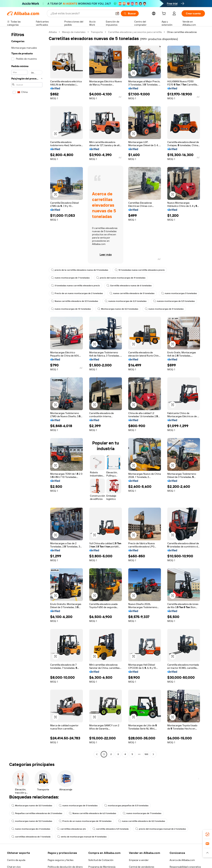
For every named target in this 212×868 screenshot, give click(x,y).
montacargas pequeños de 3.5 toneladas (126, 806)
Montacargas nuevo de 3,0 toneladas (118, 309)
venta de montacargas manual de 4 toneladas (82, 837)
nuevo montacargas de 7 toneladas (70, 278)
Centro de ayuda (16, 860)
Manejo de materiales (74, 32)
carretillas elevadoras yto (71, 829)
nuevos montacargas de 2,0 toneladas (126, 301)
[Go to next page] (153, 754)
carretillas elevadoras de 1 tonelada (31, 837)
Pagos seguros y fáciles (61, 860)
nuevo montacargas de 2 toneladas (31, 829)
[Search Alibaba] (81, 13)
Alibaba (53, 32)
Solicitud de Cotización (101, 860)
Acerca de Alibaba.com (182, 860)
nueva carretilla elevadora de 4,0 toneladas (142, 821)
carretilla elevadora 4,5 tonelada (111, 829)
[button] (117, 13)
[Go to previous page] (97, 754)
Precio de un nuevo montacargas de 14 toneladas (85, 821)
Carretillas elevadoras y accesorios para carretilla (135, 32)
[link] (207, 834)
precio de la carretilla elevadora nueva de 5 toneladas (80, 270)
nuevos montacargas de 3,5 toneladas (174, 301)
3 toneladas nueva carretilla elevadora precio (75, 286)
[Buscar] (130, 13)
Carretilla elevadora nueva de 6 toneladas (129, 286)
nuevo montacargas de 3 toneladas (164, 309)
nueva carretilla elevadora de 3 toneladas (132, 293)
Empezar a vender (139, 860)
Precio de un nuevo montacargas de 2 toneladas (77, 293)
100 (146, 754)
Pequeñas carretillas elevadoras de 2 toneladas (37, 813)
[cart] (164, 14)
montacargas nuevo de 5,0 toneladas (32, 821)
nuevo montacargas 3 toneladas (179, 293)
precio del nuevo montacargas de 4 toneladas (121, 278)
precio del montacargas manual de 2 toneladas (161, 829)
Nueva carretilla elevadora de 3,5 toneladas (75, 301)
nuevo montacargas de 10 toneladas (71, 309)
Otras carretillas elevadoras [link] (182, 32)
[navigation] (27, 394)
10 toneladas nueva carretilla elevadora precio (140, 270)
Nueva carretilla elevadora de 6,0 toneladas (92, 813)
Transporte (97, 32)
